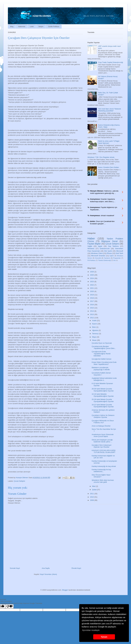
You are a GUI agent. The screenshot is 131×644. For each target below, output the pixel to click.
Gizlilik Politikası (54, 27)
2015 (92, 308)
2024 (92, 278)
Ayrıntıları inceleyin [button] (91, 630)
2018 (92, 298)
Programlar (117, 258)
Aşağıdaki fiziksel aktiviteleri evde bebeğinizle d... (104, 379)
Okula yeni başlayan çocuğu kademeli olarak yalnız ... (102, 441)
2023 (92, 282)
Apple (100, 246)
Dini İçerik (108, 251)
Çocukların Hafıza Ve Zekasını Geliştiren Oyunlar (103, 416)
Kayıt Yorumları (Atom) (48, 574)
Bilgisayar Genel (110, 241)
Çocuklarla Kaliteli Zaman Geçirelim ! (101, 374)
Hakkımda (22, 27)
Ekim (94, 327)
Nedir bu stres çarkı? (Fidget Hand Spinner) (109, 142)
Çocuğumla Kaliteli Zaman (101, 359)
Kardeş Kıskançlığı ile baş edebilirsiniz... (101, 471)
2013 (92, 314)
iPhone (109, 253)
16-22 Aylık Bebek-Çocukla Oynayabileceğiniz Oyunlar (103, 406)
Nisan (95, 340)
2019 (92, 295)
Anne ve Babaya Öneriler (101, 426)
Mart (94, 486)
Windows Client (97, 253)
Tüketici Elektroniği (104, 260)
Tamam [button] (104, 637)
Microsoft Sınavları (98, 256)
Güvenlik (98, 258)
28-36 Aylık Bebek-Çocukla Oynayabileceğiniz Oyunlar (103, 390)
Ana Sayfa (46, 568)
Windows (91, 249)
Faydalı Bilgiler (94, 244)
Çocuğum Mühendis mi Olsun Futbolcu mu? (103, 422)
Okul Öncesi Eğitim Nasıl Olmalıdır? (101, 476)
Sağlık (90, 246)
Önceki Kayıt (76, 568)
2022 (92, 285)
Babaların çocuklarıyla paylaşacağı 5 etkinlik (101, 369)
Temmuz (96, 334)
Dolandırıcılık (105, 249)
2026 (92, 272)
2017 (92, 301)
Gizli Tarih (119, 253)
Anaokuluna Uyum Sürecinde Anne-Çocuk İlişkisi (103, 435)
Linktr (32, 27)
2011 (92, 494)
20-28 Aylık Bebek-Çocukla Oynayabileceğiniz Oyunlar (103, 400)
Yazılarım (107, 258)
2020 (92, 291)
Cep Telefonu (113, 246)
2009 (92, 500)
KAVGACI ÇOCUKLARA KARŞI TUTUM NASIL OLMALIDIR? (103, 451)
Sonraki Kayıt (15, 568)
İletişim (41, 27)
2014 (92, 311)
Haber (91, 238)
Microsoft (120, 251)
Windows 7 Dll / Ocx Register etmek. (101, 157)
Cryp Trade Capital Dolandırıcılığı (111, 62)
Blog (12, 27)
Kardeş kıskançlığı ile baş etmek (104, 466)
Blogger (65, 590)
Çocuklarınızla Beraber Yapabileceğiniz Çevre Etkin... (104, 347)
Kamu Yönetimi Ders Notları (109, 167)
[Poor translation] (9, 606)
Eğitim (112, 256)
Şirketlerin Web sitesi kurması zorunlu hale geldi (103, 481)
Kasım (95, 324)
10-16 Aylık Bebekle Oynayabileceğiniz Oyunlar (103, 395)
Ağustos (95, 330)
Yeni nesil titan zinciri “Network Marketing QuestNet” (110, 110)
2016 (92, 305)
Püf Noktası (91, 260)
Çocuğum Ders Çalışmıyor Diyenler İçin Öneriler (101, 446)
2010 (92, 497)
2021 (92, 288)
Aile (114, 260)
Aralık (95, 321)
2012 (92, 318)
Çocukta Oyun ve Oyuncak (102, 343)
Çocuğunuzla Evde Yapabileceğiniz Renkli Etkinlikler (101, 354)
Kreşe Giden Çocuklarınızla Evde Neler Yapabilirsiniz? (104, 363)
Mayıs (95, 337)
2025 (92, 275)
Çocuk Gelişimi (19, 481)
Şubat (95, 490)
